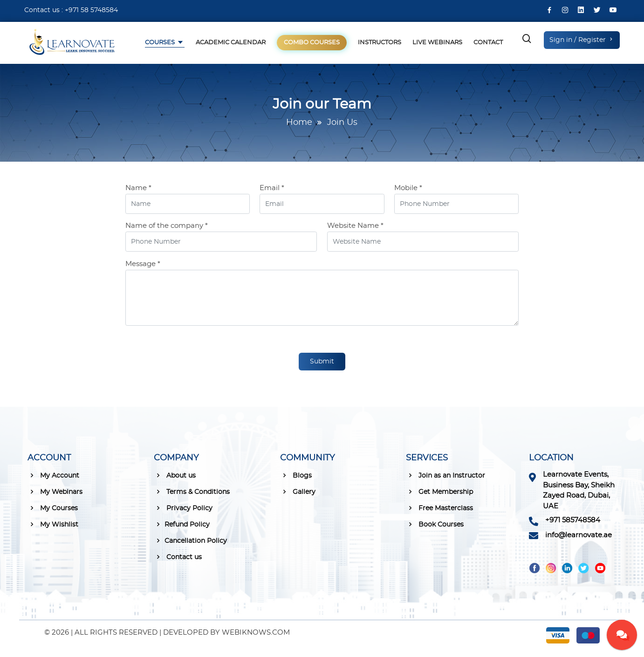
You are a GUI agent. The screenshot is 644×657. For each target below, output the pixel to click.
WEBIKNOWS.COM (256, 633)
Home (299, 123)
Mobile (408, 188)
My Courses (53, 508)
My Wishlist (53, 524)
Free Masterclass (439, 508)
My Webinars (55, 492)
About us (175, 475)
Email (272, 188)
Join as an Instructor (445, 475)
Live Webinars (437, 43)
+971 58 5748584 (91, 10)
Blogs (296, 475)
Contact (488, 43)
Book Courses (435, 524)
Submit (322, 362)
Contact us (178, 557)
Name (138, 188)
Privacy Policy (183, 508)
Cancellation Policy (190, 541)
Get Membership (439, 492)
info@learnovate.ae (579, 535)
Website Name (355, 226)
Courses (161, 43)
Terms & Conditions (192, 492)
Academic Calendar (231, 43)
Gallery (298, 492)
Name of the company (167, 226)
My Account (53, 475)
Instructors (380, 43)
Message (143, 264)
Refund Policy (182, 524)
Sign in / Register (582, 40)
